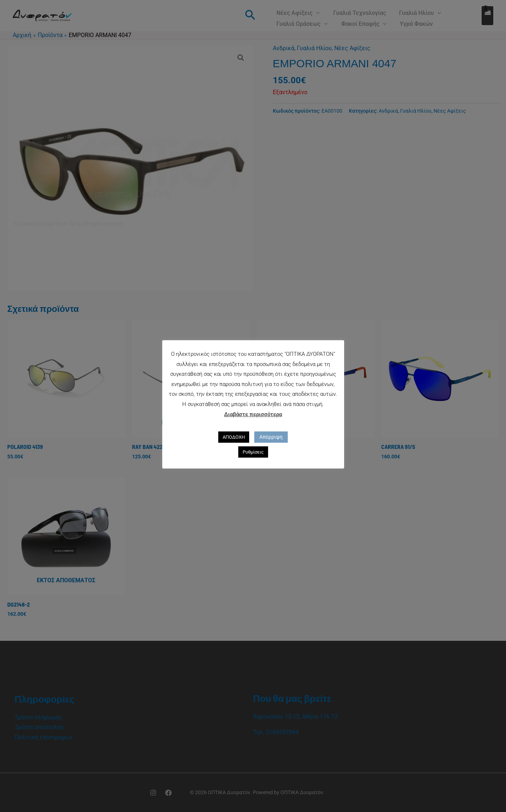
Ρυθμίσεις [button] (253, 452)
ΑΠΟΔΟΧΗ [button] (234, 437)
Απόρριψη (271, 437)
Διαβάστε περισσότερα (253, 414)
